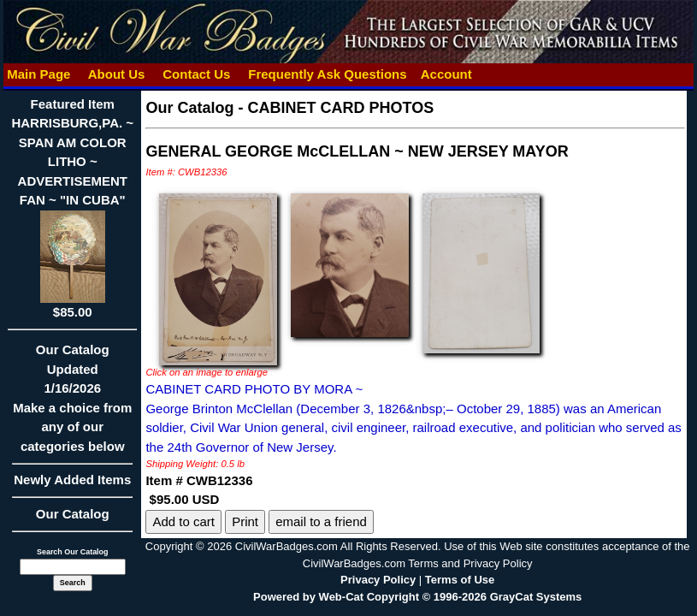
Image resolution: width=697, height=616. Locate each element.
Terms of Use (460, 580)
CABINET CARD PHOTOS (340, 108)
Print (245, 521)
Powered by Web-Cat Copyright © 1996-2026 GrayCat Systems (417, 597)
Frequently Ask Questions (328, 74)
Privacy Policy (378, 580)
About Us (116, 74)
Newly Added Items (72, 485)
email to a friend (321, 521)
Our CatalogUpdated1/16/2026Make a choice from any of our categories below (72, 403)
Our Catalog (73, 514)
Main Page (39, 74)
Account (446, 74)
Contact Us (197, 74)
